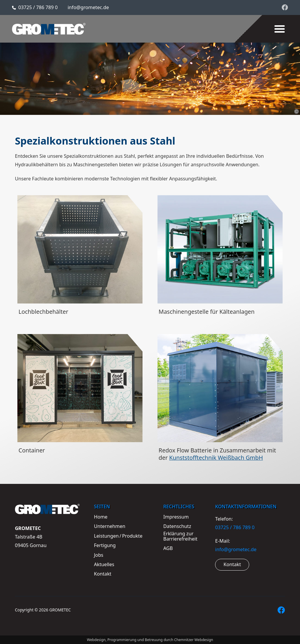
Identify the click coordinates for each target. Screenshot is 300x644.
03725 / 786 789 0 (38, 7)
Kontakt (232, 564)
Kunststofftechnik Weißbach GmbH (216, 458)
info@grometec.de (88, 7)
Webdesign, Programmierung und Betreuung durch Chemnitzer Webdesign (150, 640)
